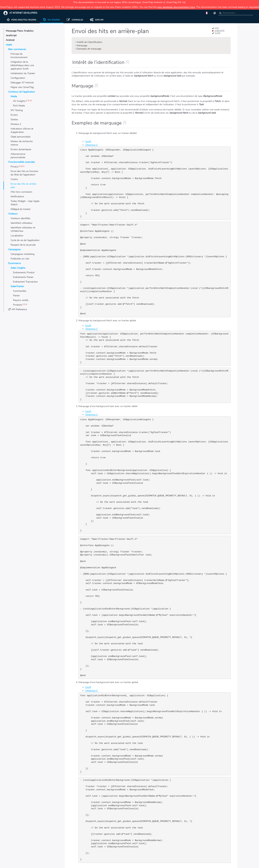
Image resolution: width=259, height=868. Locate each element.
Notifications (17, 197)
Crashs (14, 179)
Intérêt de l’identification (89, 42)
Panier (16, 296)
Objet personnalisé (21, 137)
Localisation (17, 236)
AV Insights (19, 101)
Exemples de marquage (89, 49)
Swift (88, 142)
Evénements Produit (24, 273)
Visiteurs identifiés (20, 218)
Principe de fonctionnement (19, 56)
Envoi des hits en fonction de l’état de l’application (24, 173)
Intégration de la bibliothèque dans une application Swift (22, 65)
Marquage (82, 46)
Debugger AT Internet (22, 83)
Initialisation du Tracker (23, 73)
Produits (18, 305)
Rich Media (19, 106)
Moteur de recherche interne (22, 143)
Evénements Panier (23, 277)
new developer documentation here (176, 7)
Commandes (20, 291)
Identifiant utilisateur (22, 223)
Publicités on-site (20, 259)
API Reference (19, 309)
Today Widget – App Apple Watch (25, 203)
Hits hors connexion (21, 192)
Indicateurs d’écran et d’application (22, 130)
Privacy (14, 167)
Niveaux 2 (16, 124)
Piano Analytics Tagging (22, 20)
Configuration (18, 78)
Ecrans (14, 115)
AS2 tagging (51, 20)
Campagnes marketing (22, 254)
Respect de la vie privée (23, 245)
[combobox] (236, 13)
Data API (97, 20)
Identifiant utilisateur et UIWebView (23, 229)
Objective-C (92, 145)
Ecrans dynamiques (21, 149)
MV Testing (17, 110)
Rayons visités (21, 300)
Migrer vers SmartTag (22, 87)
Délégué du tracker (21, 209)
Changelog (75, 20)
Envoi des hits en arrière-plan (24, 186)
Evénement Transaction (25, 282)
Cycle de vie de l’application (25, 240)
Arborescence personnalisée (18, 156)
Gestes (14, 119)
